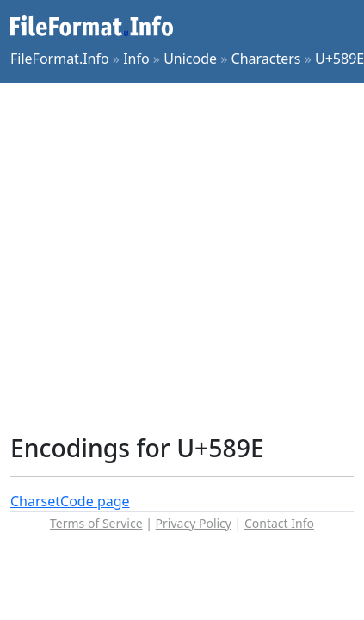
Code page (95, 501)
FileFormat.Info (60, 59)
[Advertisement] (161, 258)
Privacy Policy (194, 523)
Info (136, 59)
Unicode (190, 59)
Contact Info (279, 523)
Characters (266, 59)
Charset (35, 501)
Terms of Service (96, 523)
